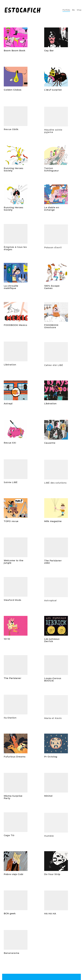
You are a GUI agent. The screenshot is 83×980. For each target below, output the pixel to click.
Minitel (48, 799)
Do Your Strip (52, 875)
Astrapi (8, 404)
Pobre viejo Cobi (13, 875)
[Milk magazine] (56, 509)
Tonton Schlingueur (52, 170)
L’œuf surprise (53, 90)
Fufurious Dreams (15, 757)
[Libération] (56, 391)
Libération (50, 405)
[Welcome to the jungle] (16, 549)
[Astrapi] (16, 391)
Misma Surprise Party (13, 799)
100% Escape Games (52, 288)
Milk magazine (53, 522)
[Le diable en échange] (56, 198)
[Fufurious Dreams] (16, 744)
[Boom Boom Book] (16, 37)
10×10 (7, 639)
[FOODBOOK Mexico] (16, 314)
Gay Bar (49, 51)
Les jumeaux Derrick (52, 641)
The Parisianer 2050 (53, 565)
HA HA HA (50, 917)
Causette (50, 446)
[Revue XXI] (16, 432)
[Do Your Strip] (56, 862)
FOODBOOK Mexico (15, 327)
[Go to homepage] (23, 10)
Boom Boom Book (15, 51)
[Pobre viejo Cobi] (16, 862)
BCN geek (10, 915)
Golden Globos (13, 90)
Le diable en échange (52, 212)
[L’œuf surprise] (56, 77)
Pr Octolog (51, 758)
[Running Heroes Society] (16, 155)
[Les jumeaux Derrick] (56, 627)
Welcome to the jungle (14, 564)
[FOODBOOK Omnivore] (56, 315)
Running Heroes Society (14, 170)
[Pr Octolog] (56, 744)
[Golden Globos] (16, 77)
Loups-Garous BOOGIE (53, 683)
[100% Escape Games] (56, 274)
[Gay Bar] (56, 37)
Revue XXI (10, 445)
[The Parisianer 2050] (56, 551)
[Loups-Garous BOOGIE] (56, 668)
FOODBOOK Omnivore (51, 330)
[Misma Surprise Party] (16, 785)
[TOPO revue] (16, 508)
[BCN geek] (16, 902)
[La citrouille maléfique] (16, 273)
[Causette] (56, 433)
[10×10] (16, 626)
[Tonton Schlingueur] (56, 156)
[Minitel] (56, 786)
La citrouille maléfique (11, 288)
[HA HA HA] (56, 904)
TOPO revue (11, 522)
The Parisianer (13, 680)
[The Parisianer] (16, 667)
